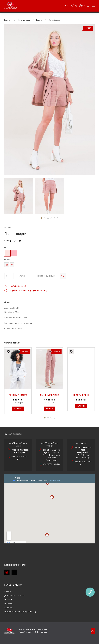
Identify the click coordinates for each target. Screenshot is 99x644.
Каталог (9, 591)
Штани (39, 20)
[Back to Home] (11, 6)
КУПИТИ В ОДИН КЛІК (46, 276)
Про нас (9, 604)
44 (12, 265)
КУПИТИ (23, 276)
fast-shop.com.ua (40, 632)
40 (7, 265)
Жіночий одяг (24, 20)
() (74, 6)
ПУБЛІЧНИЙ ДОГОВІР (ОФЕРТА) (20, 612)
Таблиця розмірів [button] (15, 286)
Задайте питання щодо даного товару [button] (26, 290)
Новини (9, 599)
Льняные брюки (49, 395)
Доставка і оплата (15, 595)
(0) (82, 6)
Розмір (7, 260)
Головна (8, 20)
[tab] (19, 196)
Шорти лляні (81, 395)
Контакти (10, 608)
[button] (88, 6)
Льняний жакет (18, 395)
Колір (7, 247)
